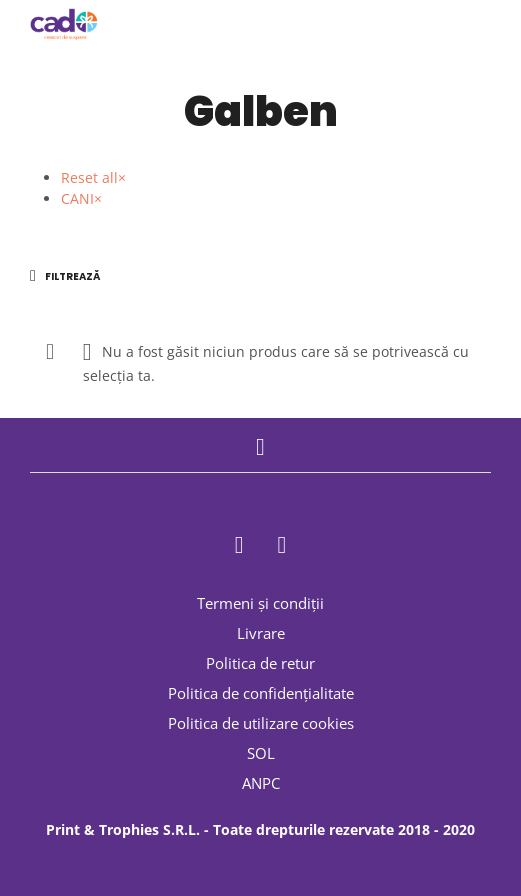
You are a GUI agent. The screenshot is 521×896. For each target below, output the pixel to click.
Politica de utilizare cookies (261, 723)
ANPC (261, 783)
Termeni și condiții (260, 603)
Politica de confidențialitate (261, 693)
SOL (261, 753)
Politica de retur (260, 663)
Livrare (261, 633)
